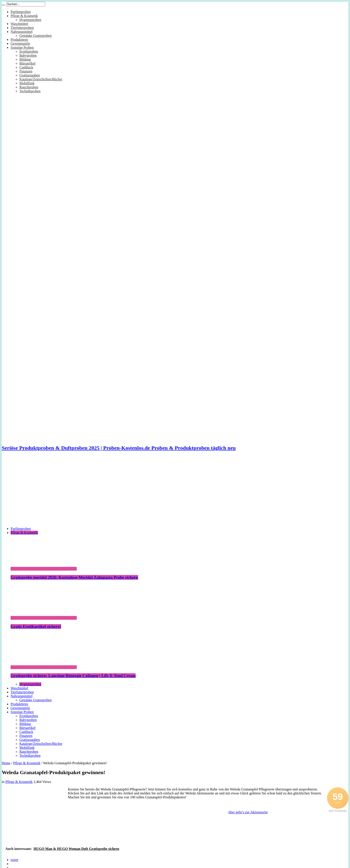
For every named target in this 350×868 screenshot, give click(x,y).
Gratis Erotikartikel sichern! (36, 626)
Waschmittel (19, 24)
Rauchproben (29, 87)
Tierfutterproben (22, 28)
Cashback (26, 67)
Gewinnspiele (20, 44)
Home (6, 763)
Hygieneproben (30, 20)
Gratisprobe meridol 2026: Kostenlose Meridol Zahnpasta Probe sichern (74, 577)
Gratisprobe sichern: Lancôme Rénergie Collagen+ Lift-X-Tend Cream (73, 676)
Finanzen (26, 71)
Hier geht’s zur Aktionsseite (248, 812)
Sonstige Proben (22, 47)
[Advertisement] (175, 492)
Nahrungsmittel (22, 32)
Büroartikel (27, 63)
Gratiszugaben (30, 75)
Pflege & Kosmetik (24, 16)
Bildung (25, 59)
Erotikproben (29, 51)
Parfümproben (21, 12)
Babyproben (28, 55)
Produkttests (19, 40)
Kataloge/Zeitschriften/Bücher (41, 79)
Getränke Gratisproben (36, 36)
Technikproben (30, 91)
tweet (14, 860)
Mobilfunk (27, 83)
